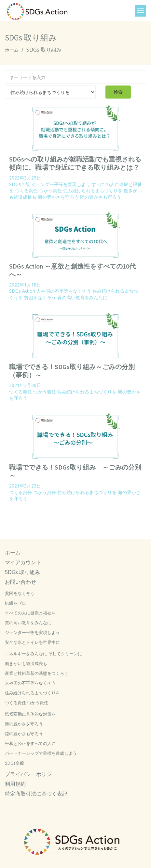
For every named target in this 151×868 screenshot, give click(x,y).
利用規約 (15, 784)
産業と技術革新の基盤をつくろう (37, 673)
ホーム (12, 50)
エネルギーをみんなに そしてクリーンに (43, 654)
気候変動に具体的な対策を (30, 714)
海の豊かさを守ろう (58, 197)
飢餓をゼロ (15, 603)
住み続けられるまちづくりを (93, 190)
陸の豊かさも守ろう (101, 197)
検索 (118, 92)
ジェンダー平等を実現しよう (61, 184)
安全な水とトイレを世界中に (32, 642)
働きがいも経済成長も (26, 663)
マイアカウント (23, 562)
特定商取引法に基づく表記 (36, 794)
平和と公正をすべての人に (30, 743)
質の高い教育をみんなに (82, 297)
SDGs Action (22, 291)
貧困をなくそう (40, 297)
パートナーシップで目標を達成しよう (41, 753)
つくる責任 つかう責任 (38, 190)
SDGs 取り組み (22, 572)
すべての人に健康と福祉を (30, 613)
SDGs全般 (20, 184)
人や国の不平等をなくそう (64, 291)
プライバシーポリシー (31, 774)
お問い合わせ (21, 582)
